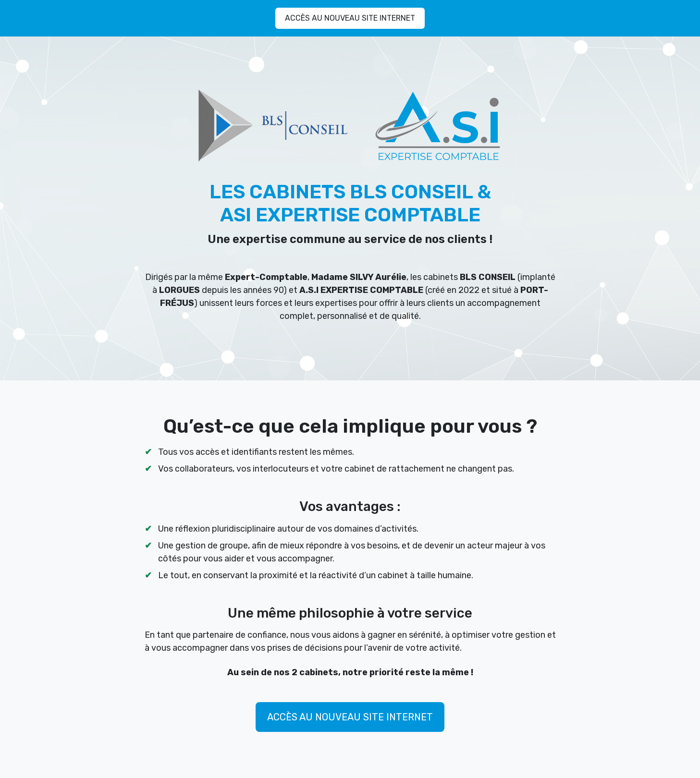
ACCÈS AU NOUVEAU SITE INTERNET (350, 18)
